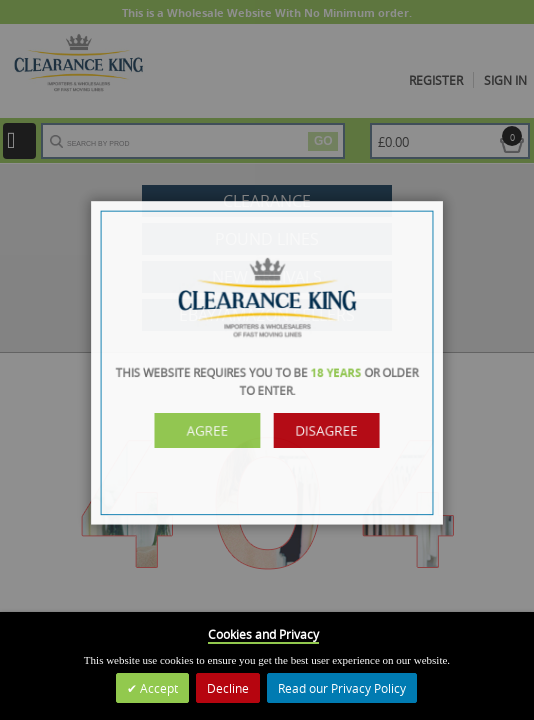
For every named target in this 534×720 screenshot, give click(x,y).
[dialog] (267, 360)
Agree (213, 428)
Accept (157, 688)
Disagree (320, 428)
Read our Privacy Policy (342, 688)
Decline (228, 688)
